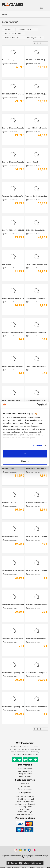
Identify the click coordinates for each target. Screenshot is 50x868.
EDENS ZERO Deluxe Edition (36, 230)
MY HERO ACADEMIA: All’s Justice (36, 94)
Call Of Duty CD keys (25, 807)
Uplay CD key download (25, 802)
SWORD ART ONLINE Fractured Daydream (36, 570)
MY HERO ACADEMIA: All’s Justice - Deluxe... (13, 94)
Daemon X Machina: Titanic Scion (13, 162)
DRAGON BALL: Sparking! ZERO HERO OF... (36, 298)
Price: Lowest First (12, 38)
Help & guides (25, 786)
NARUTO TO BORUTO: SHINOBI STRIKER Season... (13, 230)
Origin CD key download (25, 799)
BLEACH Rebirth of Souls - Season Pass (36, 264)
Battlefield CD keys (25, 812)
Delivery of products (25, 789)
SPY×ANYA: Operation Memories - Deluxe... (36, 502)
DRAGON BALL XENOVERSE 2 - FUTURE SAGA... (36, 400)
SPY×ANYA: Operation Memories (36, 604)
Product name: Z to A (13, 33)
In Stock (8, 29)
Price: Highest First (34, 38)
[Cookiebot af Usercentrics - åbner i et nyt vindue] (37, 405)
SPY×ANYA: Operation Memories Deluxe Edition (13, 604)
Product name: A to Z (27, 29)
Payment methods (25, 771)
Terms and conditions (25, 769)
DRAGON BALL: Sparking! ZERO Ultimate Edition (13, 673)
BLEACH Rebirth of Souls (11, 400)
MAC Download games (25, 814)
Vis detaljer (38, 445)
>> (47, 43)
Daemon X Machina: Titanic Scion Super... (13, 128)
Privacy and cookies (25, 774)
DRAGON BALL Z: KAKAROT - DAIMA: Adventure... (13, 298)
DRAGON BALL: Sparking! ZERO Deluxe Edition (36, 673)
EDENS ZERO (7, 264)
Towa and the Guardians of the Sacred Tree (36, 196)
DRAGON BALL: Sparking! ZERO (13, 707)
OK (25, 453)
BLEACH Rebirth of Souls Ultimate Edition (36, 366)
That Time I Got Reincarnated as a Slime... (36, 468)
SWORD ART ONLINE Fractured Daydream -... (36, 536)
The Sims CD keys (25, 809)
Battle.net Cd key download (25, 804)
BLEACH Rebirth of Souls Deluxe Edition (13, 366)
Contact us (25, 784)
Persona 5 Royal (8, 468)
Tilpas (25, 461)
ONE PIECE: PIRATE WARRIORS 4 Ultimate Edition (36, 707)
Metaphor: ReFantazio (10, 536)
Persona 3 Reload (32, 162)
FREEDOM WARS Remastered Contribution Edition (13, 332)
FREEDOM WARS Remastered (36, 332)
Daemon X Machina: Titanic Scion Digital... (36, 128)
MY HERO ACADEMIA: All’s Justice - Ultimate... (36, 60)
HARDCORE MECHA (9, 502)
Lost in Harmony (8, 60)
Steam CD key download (25, 796)
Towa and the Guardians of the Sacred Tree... (13, 196)
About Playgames (25, 776)
